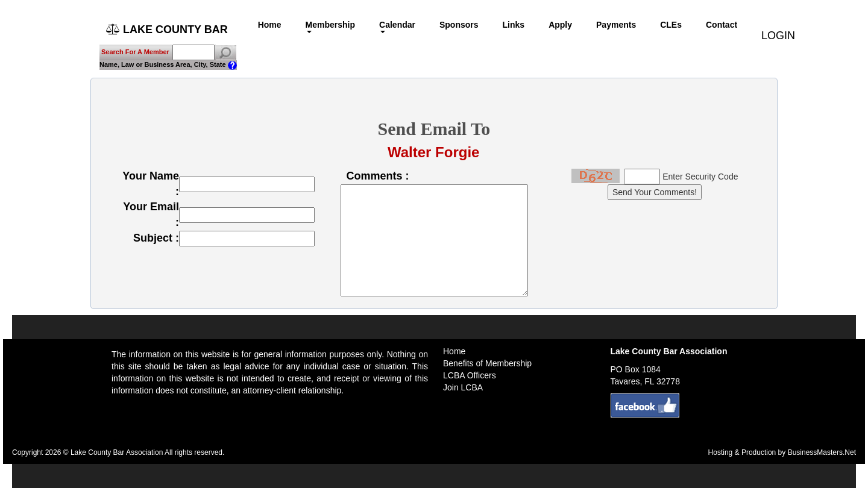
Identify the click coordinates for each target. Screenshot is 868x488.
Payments (616, 25)
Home (270, 25)
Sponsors (459, 25)
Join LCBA (463, 387)
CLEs (671, 25)
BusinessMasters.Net (822, 452)
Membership (330, 27)
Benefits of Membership (487, 363)
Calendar (397, 27)
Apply (560, 25)
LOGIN (778, 30)
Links (514, 25)
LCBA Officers (470, 375)
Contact (722, 25)
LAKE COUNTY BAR (167, 30)
